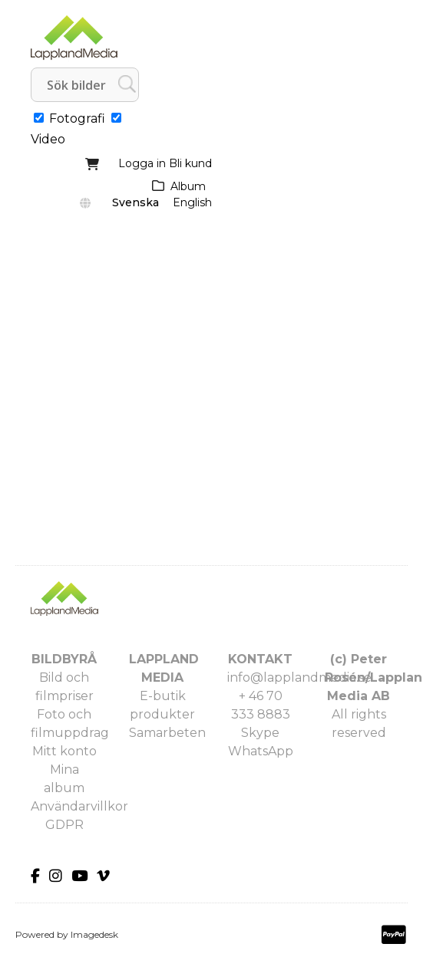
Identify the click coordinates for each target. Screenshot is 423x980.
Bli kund (190, 163)
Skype (260, 733)
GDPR (64, 825)
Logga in (142, 163)
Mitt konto (64, 751)
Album (188, 186)
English (192, 202)
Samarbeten (167, 733)
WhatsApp (261, 751)
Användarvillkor (79, 806)
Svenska (135, 202)
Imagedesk (94, 934)
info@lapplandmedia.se (299, 677)
